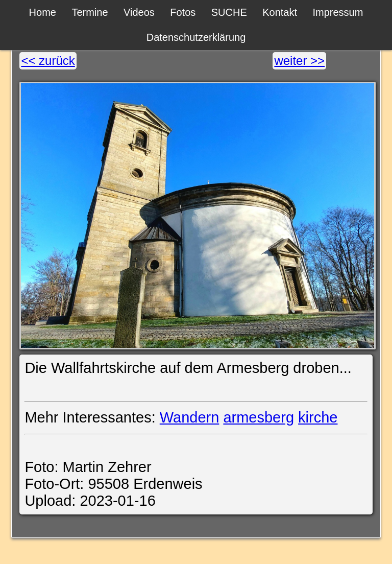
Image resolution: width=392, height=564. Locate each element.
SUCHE (229, 12)
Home (43, 12)
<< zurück (48, 61)
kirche (318, 417)
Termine (90, 12)
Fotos (183, 12)
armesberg (259, 417)
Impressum (338, 12)
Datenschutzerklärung (196, 37)
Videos (139, 12)
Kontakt (280, 12)
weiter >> (299, 61)
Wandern (190, 417)
